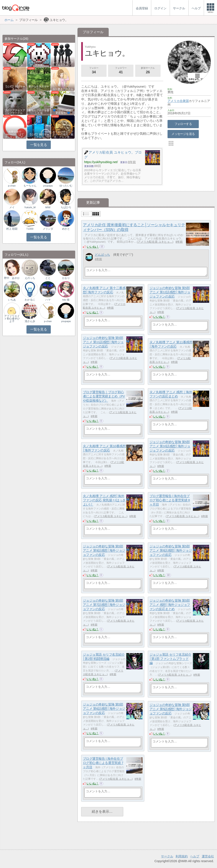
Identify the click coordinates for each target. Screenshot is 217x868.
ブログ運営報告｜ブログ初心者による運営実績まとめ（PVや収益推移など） (104, 396)
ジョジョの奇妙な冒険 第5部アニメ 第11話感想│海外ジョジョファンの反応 (103, 342)
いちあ (12, 300)
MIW (48, 207)
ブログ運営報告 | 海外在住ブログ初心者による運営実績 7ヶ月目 (103, 763)
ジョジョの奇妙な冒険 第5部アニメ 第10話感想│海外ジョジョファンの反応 (170, 446)
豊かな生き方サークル (39, 88)
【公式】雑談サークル (15, 88)
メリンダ (48, 229)
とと (48, 278)
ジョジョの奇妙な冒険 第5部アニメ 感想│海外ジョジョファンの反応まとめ (170, 605)
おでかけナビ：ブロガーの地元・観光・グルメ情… (63, 134)
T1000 (30, 229)
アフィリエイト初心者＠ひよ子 (12, 319)
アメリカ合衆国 (178, 101)
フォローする (183, 124)
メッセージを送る (183, 134)
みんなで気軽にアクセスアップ (63, 64)
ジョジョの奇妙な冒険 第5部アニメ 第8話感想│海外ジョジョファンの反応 (171, 550)
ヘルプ (195, 856)
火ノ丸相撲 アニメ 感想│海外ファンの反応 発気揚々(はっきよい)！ (104, 500)
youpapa (48, 186)
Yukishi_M (30, 207)
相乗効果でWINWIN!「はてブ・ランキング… (15, 134)
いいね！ (93, 247)
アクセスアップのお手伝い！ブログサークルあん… (39, 62)
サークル (167, 856)
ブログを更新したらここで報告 (15, 64)
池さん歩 (30, 321)
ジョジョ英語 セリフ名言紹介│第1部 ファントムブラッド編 (170, 659)
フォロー (94, 71)
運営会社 (208, 856)
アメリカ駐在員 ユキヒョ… (155, 242)
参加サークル (148, 71)
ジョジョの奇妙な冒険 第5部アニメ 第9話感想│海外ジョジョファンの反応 (104, 550)
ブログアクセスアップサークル (15, 112)
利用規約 (182, 856)
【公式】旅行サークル (39, 136)
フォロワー (121, 71)
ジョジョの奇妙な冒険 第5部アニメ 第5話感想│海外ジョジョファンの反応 (171, 709)
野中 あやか (12, 278)
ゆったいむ (66, 186)
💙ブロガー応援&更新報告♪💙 (63, 112)
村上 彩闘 (12, 229)
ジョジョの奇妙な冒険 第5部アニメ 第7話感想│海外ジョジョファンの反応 (104, 605)
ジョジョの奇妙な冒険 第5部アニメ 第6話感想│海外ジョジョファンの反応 (104, 709)
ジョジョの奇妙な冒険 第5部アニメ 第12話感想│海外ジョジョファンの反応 (170, 292)
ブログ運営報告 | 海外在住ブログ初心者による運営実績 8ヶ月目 (170, 500)
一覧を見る (39, 145)
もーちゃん (30, 186)
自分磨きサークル (63, 89)
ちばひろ (66, 207)
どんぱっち (102, 255)
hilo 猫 (66, 300)
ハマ (48, 300)
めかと (66, 229)
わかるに (30, 300)
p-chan (12, 186)
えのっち (30, 278)
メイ (12, 207)
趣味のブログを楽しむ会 (39, 112)
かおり (66, 278)
